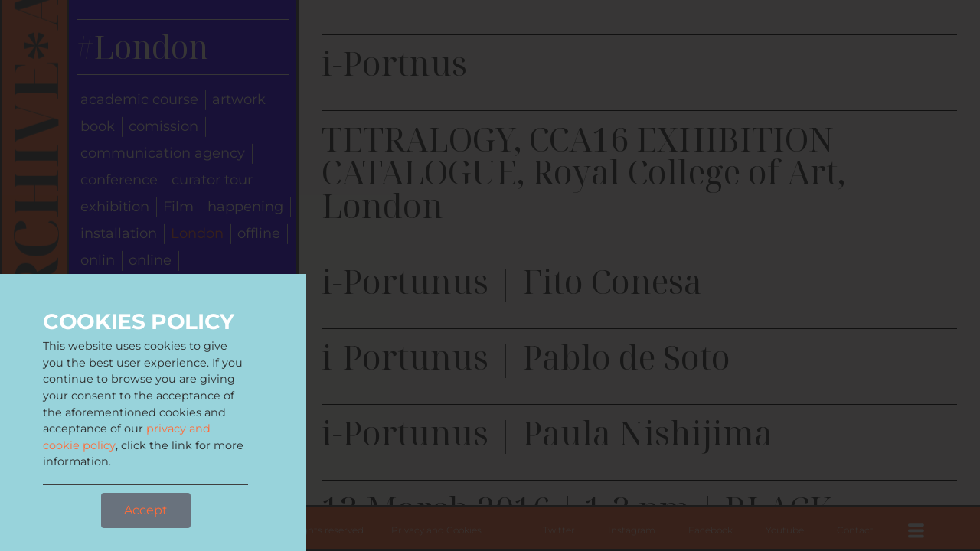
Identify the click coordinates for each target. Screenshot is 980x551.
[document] (490, 275)
